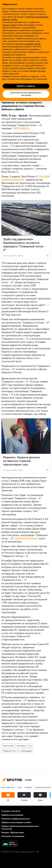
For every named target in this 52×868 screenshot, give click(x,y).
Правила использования (12, 815)
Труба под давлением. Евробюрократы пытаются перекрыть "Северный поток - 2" (24, 245)
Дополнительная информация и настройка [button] (26, 94)
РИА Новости (21, 128)
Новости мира (8, 746)
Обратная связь (17, 832)
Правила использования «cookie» (16, 822)
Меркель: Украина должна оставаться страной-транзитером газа (21, 461)
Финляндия (21, 746)
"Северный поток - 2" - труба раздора (17, 751)
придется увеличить (26, 538)
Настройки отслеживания (13, 836)
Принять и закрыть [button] (26, 86)
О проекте (6, 811)
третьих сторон (9, 25)
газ (30, 746)
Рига (20, 787)
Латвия (28, 787)
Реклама (5, 832)
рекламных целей (32, 44)
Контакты (16, 811)
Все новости (8, 787)
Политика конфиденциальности (16, 819)
